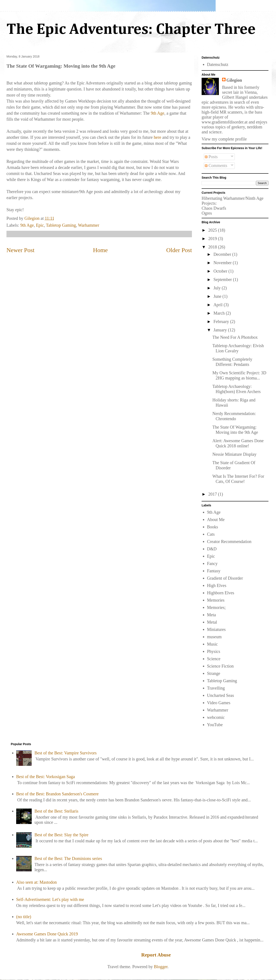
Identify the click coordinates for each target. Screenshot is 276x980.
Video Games (219, 703)
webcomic (216, 717)
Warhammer (89, 225)
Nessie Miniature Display (234, 454)
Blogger (161, 967)
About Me (216, 520)
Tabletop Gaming (61, 225)
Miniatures (216, 629)
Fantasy (214, 571)
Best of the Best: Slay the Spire (61, 835)
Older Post (179, 250)
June (218, 296)
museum (214, 637)
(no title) (24, 917)
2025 (213, 230)
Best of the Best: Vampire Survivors (66, 753)
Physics (214, 651)
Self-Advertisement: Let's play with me (50, 899)
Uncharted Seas (220, 695)
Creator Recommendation (229, 541)
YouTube (215, 725)
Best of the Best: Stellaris (56, 811)
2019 (213, 239)
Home (100, 250)
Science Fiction (220, 666)
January (221, 330)
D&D (212, 549)
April (219, 305)
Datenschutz (218, 64)
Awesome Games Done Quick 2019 (47, 934)
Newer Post (20, 250)
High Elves (217, 585)
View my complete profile (224, 139)
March (220, 313)
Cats (211, 534)
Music (212, 644)
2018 (213, 247)
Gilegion (234, 80)
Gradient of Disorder (225, 578)
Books (212, 527)
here (157, 137)
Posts (211, 157)
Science (214, 659)
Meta (211, 615)
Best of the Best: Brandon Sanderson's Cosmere (57, 794)
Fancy (212, 563)
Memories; (216, 607)
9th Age (158, 113)
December (223, 254)
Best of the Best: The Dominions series (68, 858)
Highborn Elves (221, 593)
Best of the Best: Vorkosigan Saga (45, 777)
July (218, 288)
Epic (40, 225)
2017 (213, 494)
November (223, 263)
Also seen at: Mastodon (36, 882)
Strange (214, 673)
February (222, 321)
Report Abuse (156, 955)
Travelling (216, 688)
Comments (216, 165)
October (221, 271)
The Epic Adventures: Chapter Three (131, 30)
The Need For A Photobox (235, 337)
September (223, 279)
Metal (212, 622)
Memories (216, 600)
